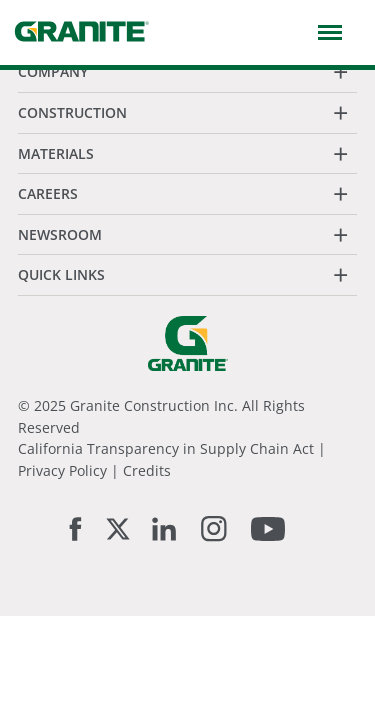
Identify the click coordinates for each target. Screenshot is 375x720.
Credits (147, 470)
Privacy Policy (62, 470)
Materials (56, 153)
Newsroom (60, 234)
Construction (72, 112)
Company (53, 71)
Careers (48, 193)
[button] (325, 31)
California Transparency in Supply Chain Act (166, 448)
